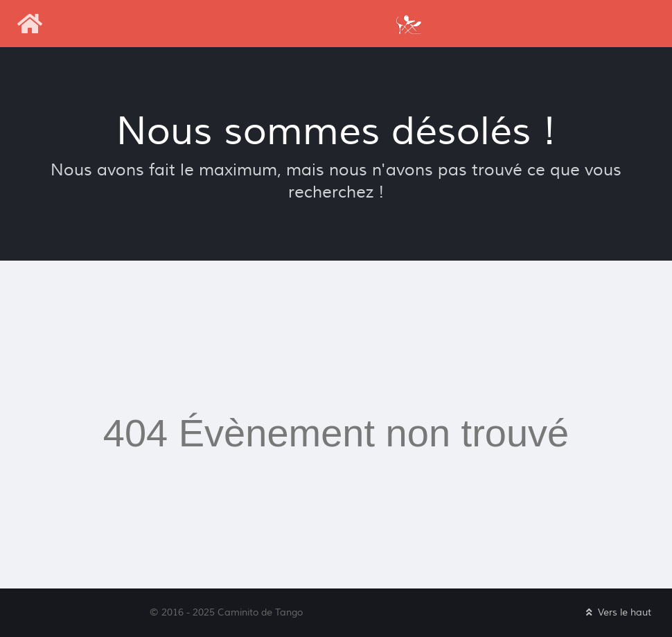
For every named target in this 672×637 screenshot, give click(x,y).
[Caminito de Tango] (408, 23)
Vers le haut (617, 612)
